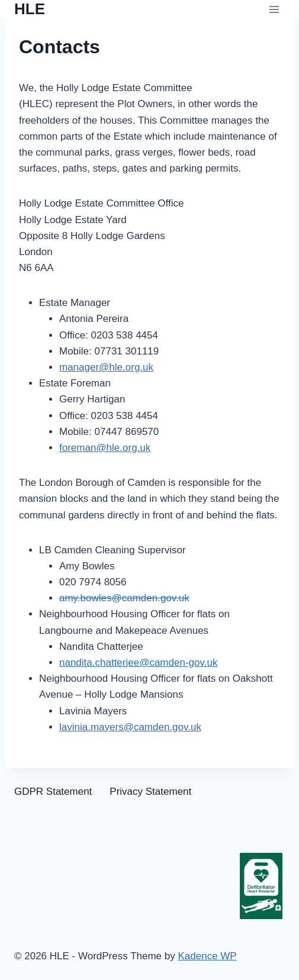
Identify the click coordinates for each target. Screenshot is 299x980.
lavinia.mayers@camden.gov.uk (130, 727)
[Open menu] (274, 9)
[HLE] (30, 9)
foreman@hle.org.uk (105, 448)
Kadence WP (207, 956)
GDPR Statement (53, 792)
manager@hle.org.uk (106, 367)
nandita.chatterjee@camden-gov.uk (138, 663)
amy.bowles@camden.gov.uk (124, 598)
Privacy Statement (150, 792)
